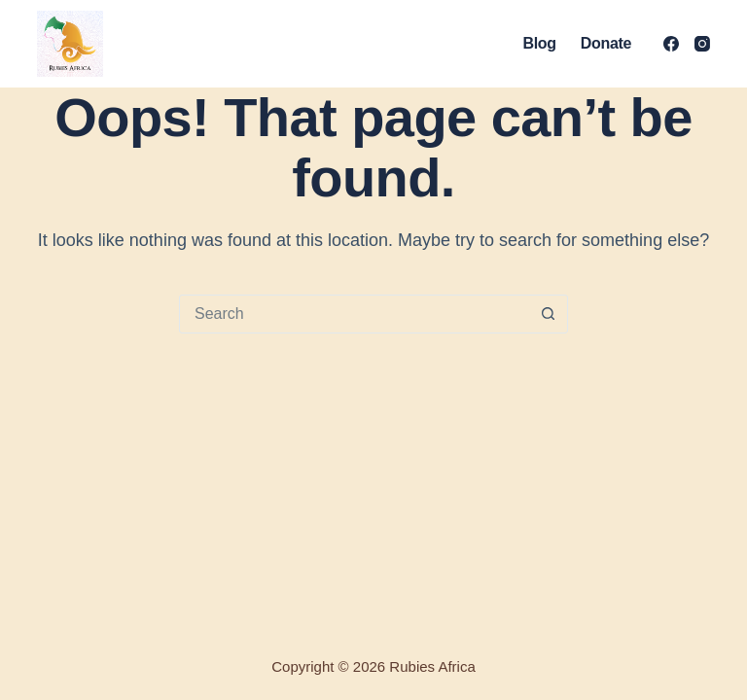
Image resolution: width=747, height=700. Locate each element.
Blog (540, 43)
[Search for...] (354, 314)
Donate (606, 43)
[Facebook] (671, 44)
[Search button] (548, 314)
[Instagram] (702, 44)
